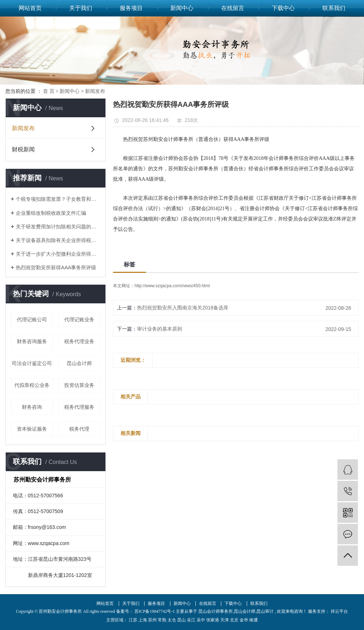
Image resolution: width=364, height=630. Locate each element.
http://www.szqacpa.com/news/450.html (172, 286)
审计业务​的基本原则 (160, 329)
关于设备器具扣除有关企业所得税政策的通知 (58, 240)
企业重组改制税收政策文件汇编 (51, 213)
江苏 (133, 620)
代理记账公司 (32, 319)
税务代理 (79, 429)
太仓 (172, 620)
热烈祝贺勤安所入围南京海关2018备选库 (183, 308)
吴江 (191, 620)
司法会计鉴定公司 (32, 363)
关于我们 (81, 8)
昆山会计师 (79, 363)
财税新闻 (23, 149)
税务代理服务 (79, 407)
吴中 (201, 620)
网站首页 (30, 8)
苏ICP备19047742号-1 (155, 611)
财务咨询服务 (32, 341)
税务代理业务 (79, 341)
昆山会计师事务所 (216, 611)
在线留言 (233, 8)
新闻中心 (182, 8)
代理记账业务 (79, 319)
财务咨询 (32, 407)
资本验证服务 (32, 429)
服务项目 (131, 8)
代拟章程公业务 (32, 385)
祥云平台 (339, 611)
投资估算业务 (79, 385)
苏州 (152, 620)
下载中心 (283, 8)
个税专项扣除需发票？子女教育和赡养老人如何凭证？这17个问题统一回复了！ (58, 199)
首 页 (49, 91)
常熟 (162, 620)
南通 (254, 620)
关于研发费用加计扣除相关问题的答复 (58, 227)
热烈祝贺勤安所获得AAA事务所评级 (56, 267)
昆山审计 (265, 611)
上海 (143, 620)
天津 (224, 620)
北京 (234, 620)
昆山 (181, 620)
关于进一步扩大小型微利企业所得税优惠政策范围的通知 (58, 254)
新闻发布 (95, 91)
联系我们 (334, 8)
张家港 (213, 620)
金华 (244, 620)
